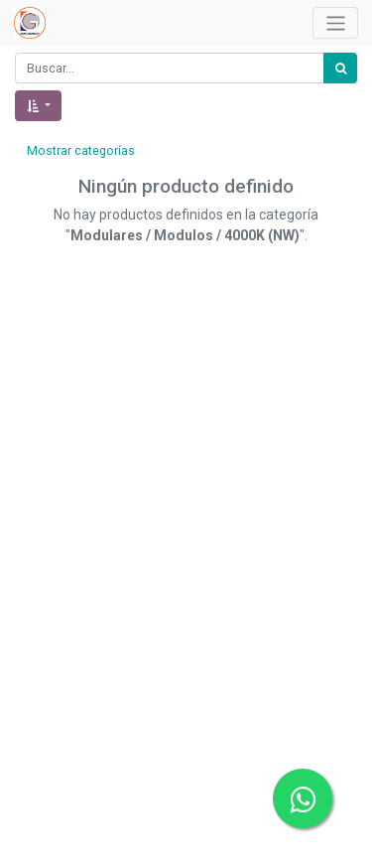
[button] (38, 106)
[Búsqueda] (340, 68)
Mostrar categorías (81, 151)
